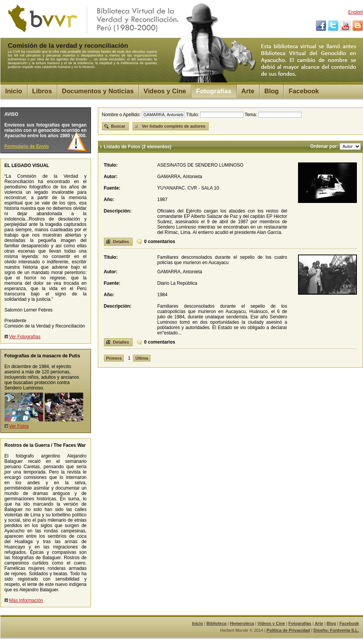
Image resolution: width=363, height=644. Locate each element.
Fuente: (112, 188)
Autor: (111, 177)
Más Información (26, 600)
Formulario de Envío (27, 146)
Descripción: (118, 211)
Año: (109, 200)
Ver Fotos (19, 426)
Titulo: (111, 165)
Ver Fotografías (25, 337)
